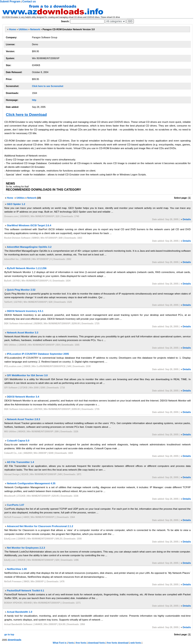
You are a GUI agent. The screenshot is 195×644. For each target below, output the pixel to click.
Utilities (23, 29)
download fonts (97, 643)
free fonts (81, 643)
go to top (9, 634)
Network (35, 29)
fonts (71, 643)
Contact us (29, 2)
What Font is (60, 643)
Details (187, 219)
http (34, 100)
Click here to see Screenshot (48, 86)
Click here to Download (26, 115)
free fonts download (118, 643)
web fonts (136, 643)
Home (13, 29)
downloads (14, 640)
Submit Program (10, 2)
